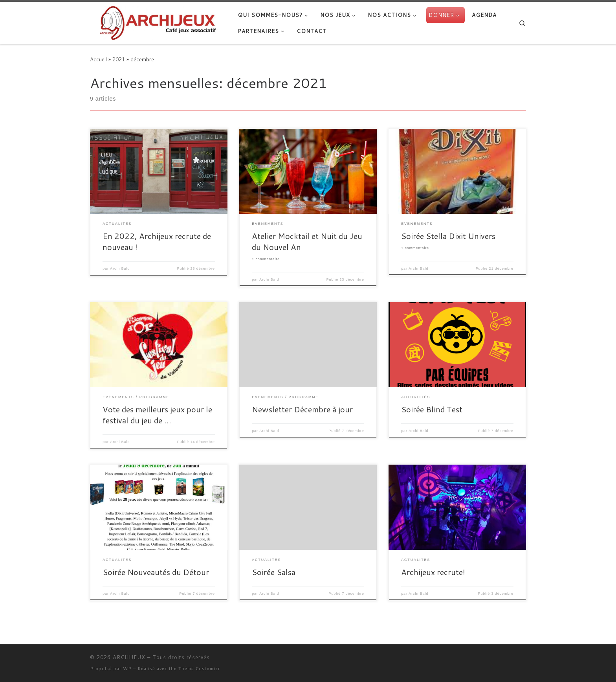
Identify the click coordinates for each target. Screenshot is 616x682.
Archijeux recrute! (433, 572)
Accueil (98, 59)
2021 (119, 59)
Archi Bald (120, 268)
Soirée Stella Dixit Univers (448, 236)
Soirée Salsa (274, 572)
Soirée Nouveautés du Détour (156, 572)
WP (127, 669)
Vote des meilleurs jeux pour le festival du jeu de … (157, 415)
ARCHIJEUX (129, 657)
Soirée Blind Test (432, 409)
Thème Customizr (199, 669)
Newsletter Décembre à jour (302, 409)
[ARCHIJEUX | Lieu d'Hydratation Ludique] (158, 21)
